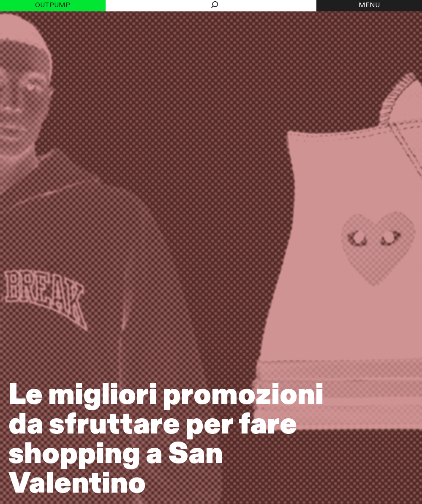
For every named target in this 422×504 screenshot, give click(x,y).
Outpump (53, 5)
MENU (369, 5)
